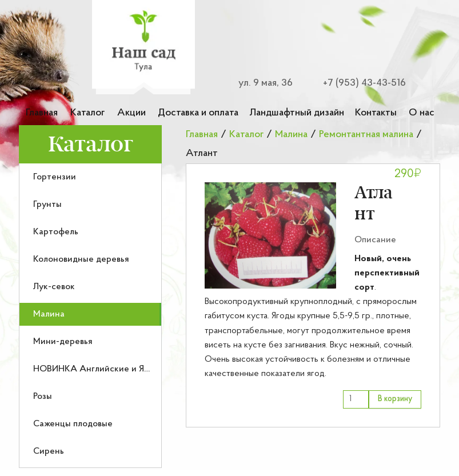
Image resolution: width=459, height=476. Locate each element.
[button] (270, 235)
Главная (42, 113)
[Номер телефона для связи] (357, 83)
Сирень (49, 451)
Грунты (47, 205)
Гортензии (55, 177)
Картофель (56, 232)
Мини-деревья (63, 342)
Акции (131, 113)
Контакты (376, 113)
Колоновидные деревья (81, 259)
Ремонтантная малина (366, 135)
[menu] (90, 316)
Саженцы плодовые (73, 424)
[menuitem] (90, 177)
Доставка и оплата (198, 113)
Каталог (87, 113)
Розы (43, 397)
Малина (49, 314)
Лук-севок (54, 287)
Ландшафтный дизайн (297, 113)
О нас (422, 113)
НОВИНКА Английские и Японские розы (117, 369)
